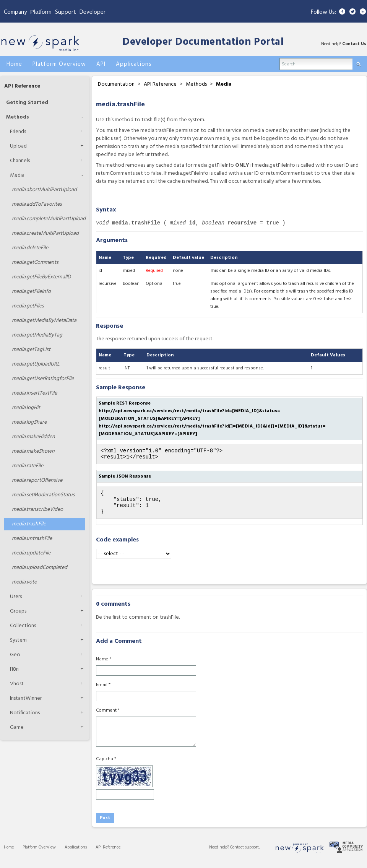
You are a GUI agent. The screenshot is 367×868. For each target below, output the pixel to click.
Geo (15, 655)
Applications (76, 854)
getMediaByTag (37, 335)
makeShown (33, 451)
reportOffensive (37, 480)
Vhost (17, 684)
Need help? (220, 854)
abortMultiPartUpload (44, 190)
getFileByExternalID (41, 277)
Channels (20, 161)
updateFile (31, 553)
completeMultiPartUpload (49, 219)
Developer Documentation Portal (203, 42)
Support (66, 12)
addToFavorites (37, 204)
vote (24, 582)
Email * (103, 692)
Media (17, 175)
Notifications (25, 713)
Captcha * (106, 766)
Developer (93, 12)
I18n (14, 669)
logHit (26, 408)
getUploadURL (36, 364)
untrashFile (32, 539)
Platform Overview (39, 854)
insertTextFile (34, 393)
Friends (18, 132)
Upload (18, 146)
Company (15, 12)
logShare (29, 422)
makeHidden (33, 437)
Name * (104, 666)
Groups (18, 611)
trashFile (29, 524)
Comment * (108, 717)
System (18, 640)
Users (16, 597)
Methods (18, 117)
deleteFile (30, 248)
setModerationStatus (43, 495)
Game (17, 727)
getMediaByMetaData (44, 321)
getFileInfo (31, 292)
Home (9, 854)
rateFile (28, 466)
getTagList (31, 350)
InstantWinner (26, 698)
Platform (41, 12)
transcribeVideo (37, 510)
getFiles (28, 306)
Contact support (244, 854)
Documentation (116, 84)
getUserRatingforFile (43, 379)
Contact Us (354, 44)
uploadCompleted (40, 568)
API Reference (22, 86)
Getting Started (27, 103)
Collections (23, 626)
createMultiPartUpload (45, 233)
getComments (35, 263)
